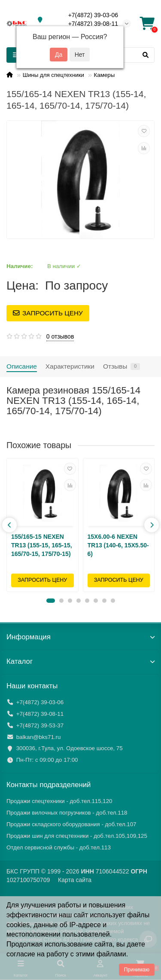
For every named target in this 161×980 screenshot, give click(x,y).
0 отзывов (60, 336)
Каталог (80, 661)
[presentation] (9, 525)
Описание (22, 366)
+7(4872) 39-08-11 (93, 24)
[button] (51, 601)
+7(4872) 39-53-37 (40, 725)
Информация (80, 637)
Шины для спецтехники (53, 75)
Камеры (105, 75)
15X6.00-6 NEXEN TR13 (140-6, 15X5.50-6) (118, 546)
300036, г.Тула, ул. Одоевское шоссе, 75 (70, 748)
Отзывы (122, 366)
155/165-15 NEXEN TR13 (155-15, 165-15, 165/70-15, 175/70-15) (42, 546)
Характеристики (70, 366)
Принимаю (137, 970)
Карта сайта (75, 880)
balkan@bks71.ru (39, 737)
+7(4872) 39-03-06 (93, 15)
